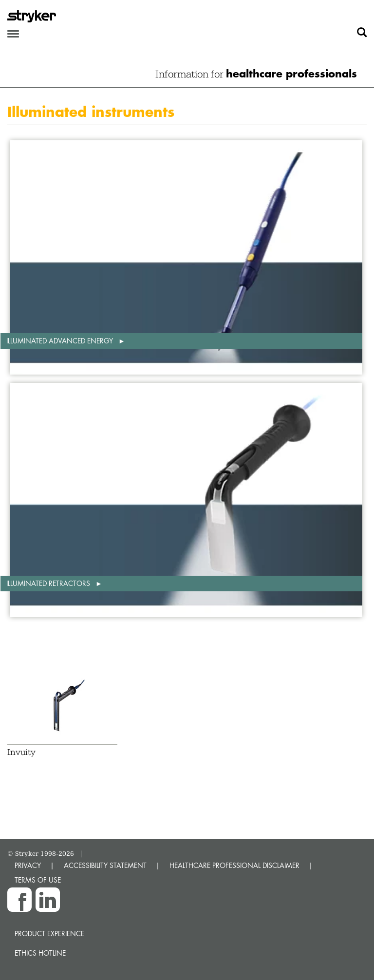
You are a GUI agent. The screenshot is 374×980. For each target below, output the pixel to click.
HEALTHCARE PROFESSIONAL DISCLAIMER (234, 865)
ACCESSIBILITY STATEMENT (105, 865)
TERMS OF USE (38, 880)
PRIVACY (28, 865)
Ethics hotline (40, 953)
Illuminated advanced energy (61, 341)
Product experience (49, 933)
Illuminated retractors (49, 583)
